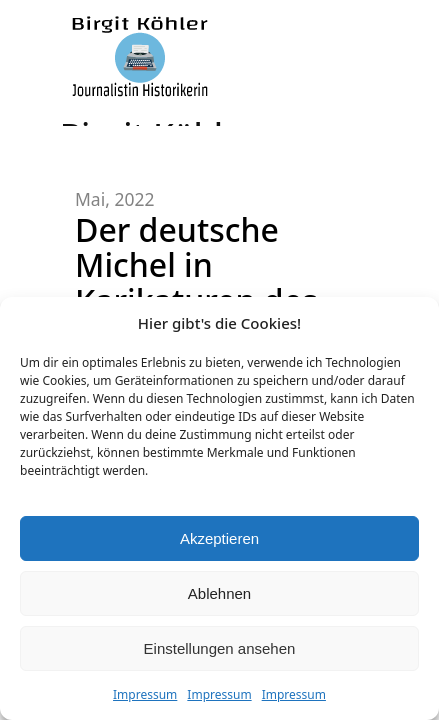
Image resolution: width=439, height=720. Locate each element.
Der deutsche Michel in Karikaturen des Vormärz (196, 282)
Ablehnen (219, 593)
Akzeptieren (219, 538)
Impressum (145, 694)
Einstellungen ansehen (220, 648)
